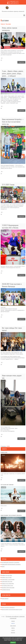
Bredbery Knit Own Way (7, 575)
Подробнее (21, 480)
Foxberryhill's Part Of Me (7, 582)
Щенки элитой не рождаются (8, 608)
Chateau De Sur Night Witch (8, 584)
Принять (13, 643)
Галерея (13, 630)
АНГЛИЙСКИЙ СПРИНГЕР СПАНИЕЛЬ (10, 563)
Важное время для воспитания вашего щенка (12, 610)
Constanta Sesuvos (6, 590)
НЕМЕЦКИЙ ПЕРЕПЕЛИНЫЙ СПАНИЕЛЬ (11, 564)
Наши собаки (13, 626)
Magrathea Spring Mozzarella (8, 588)
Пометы (13, 628)
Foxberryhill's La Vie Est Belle (8, 580)
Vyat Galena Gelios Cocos (7, 586)
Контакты (13, 633)
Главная (13, 621)
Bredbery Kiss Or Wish (7, 577)
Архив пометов (5, 599)
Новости (3, 455)
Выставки (4, 487)
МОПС (3, 567)
